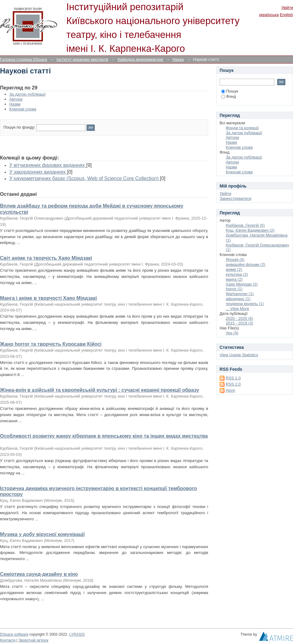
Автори (16, 99)
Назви (15, 104)
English (286, 15)
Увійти (287, 8)
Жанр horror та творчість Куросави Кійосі (51, 344)
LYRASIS (77, 634)
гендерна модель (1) (245, 304)
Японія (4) (235, 260)
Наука (178, 59)
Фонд (229, 96)
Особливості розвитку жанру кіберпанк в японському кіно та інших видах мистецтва (104, 436)
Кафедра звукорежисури (140, 59)
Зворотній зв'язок (33, 640)
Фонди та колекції (242, 128)
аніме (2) (234, 269)
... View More (237, 309)
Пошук (230, 91)
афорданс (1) (238, 299)
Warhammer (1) (240, 294)
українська (269, 15)
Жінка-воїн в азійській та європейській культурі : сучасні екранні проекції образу (99, 390)
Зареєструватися (235, 198)
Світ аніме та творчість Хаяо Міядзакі (46, 258)
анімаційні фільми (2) (246, 264)
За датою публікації (27, 94)
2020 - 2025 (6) (239, 318)
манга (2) (234, 279)
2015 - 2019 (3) (239, 323)
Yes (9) (232, 333)
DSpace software (14, 634)
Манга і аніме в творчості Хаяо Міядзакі (48, 298)
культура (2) (237, 274)
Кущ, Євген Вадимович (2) (250, 230)
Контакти (8, 640)
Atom (230, 390)
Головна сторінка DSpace (24, 59)
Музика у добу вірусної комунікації (42, 534)
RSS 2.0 (233, 384)
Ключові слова (23, 109)
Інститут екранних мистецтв (82, 59)
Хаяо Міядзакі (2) (242, 284)
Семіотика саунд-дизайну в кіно (39, 574)
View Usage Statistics (239, 355)
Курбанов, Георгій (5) (245, 225)
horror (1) (234, 289)
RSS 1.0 (233, 378)
